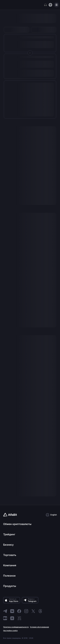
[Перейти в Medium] (5, 618)
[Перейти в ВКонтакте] (12, 611)
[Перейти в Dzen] (12, 618)
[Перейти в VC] (19, 618)
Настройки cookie (10, 630)
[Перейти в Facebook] (19, 611)
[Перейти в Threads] (40, 611)
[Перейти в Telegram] (5, 611)
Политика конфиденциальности (16, 627)
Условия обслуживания (39, 627)
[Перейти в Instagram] (26, 611)
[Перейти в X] (33, 611)
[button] (51, 515)
